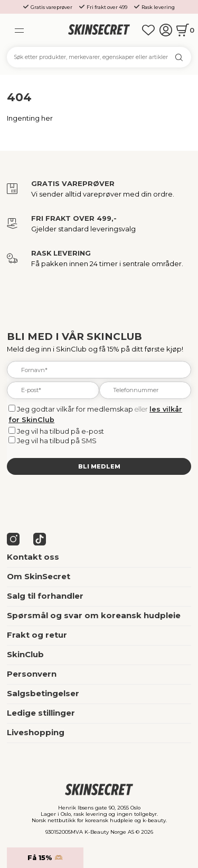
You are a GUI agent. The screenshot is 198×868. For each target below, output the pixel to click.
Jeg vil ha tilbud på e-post (60, 431)
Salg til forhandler (45, 596)
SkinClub (25, 655)
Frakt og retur (37, 635)
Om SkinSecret (39, 577)
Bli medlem (99, 466)
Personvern (32, 674)
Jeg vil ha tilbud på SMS (57, 441)
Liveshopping (36, 733)
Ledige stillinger (41, 713)
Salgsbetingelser (43, 694)
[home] (99, 30)
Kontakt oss (33, 557)
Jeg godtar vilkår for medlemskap (75, 409)
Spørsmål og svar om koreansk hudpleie (94, 616)
